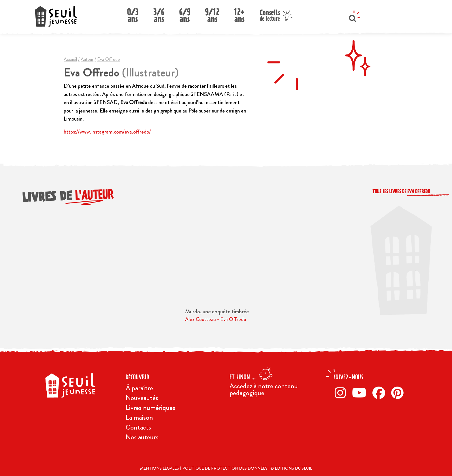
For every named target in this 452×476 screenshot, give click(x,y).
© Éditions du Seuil (291, 468)
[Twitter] (361, 393)
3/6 (159, 14)
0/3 (133, 14)
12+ (239, 14)
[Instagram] (342, 393)
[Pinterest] (399, 393)
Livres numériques (150, 408)
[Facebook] (380, 393)
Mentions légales (160, 468)
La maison (139, 417)
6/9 (185, 14)
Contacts (138, 427)
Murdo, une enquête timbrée (217, 311)
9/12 (212, 14)
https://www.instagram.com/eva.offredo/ (107, 132)
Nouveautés (142, 398)
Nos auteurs (142, 437)
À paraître (139, 388)
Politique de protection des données (225, 468)
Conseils (270, 15)
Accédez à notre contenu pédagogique (264, 389)
